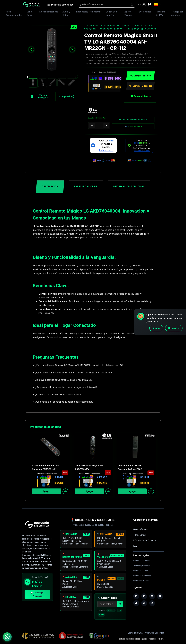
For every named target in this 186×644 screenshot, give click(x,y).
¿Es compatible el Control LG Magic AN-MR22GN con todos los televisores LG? (79, 365)
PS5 (119, 612)
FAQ (135, 546)
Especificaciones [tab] (86, 187)
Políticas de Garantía (141, 581)
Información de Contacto (145, 540)
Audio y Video (66, 13)
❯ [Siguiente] (72, 49)
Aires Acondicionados (14, 13)
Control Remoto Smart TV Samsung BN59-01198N (45, 468)
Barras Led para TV (111, 13)
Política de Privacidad (142, 561)
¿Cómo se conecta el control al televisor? (58, 395)
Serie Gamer (30, 13)
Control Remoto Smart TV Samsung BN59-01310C (131, 468)
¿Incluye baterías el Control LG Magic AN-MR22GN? (64, 380)
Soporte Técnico (128, 13)
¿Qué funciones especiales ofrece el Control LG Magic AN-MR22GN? (74, 373)
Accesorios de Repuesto (117, 26)
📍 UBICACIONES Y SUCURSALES (93, 520)
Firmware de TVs (160, 13)
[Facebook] (144, 596)
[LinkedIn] (152, 603)
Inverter (101, 616)
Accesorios (91, 26)
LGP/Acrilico (145, 12)
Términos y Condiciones (143, 566)
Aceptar (156, 328)
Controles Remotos (112, 29)
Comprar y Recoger (140, 86)
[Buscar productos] (107, 605)
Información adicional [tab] (128, 187)
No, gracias (174, 328)
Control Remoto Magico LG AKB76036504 (89, 468)
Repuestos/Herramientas (89, 12)
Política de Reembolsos (142, 576)
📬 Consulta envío (133, 126)
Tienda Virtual (140, 535)
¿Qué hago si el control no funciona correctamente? (64, 402)
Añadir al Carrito (141, 96)
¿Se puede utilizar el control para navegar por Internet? (66, 387)
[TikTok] (136, 603)
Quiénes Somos (140, 529)
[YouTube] (160, 596)
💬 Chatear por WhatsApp (37, 594)
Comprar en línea (140, 76)
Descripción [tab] (50, 187)
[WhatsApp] (136, 596)
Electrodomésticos (49, 12)
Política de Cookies (141, 571)
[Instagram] (152, 596)
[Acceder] (150, 5)
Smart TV (111, 612)
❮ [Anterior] (31, 49)
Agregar (47, 491)
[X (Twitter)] (144, 603)
